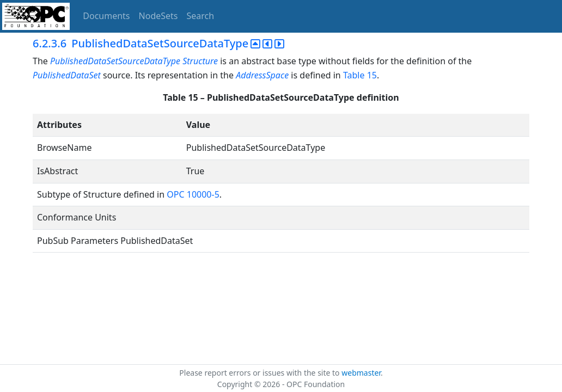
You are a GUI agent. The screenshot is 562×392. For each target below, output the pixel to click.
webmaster (361, 373)
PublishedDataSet (67, 75)
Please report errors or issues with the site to (260, 373)
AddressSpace (262, 75)
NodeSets (158, 16)
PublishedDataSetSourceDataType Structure (134, 61)
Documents (106, 16)
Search (201, 16)
